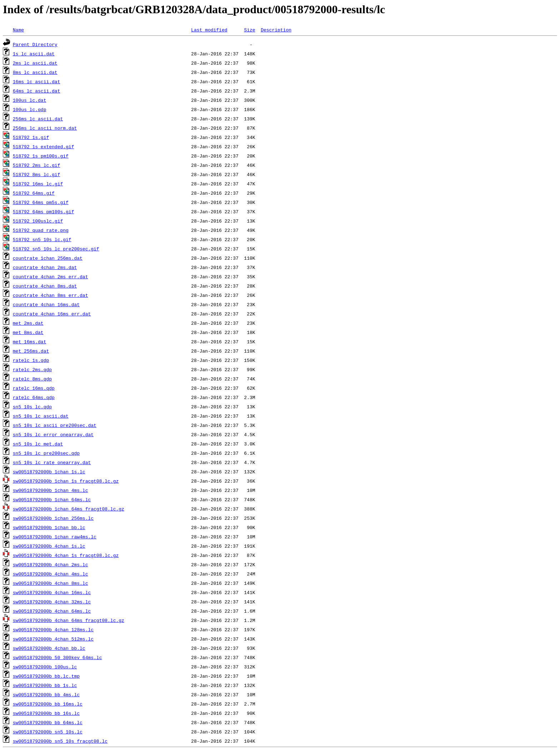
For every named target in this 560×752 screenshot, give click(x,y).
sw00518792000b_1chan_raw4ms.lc (55, 537)
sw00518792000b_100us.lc (45, 667)
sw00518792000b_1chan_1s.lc (49, 472)
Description (276, 30)
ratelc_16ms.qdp (34, 388)
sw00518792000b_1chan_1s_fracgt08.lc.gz (66, 481)
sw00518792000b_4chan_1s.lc (49, 546)
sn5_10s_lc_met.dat (38, 444)
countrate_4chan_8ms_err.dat (51, 295)
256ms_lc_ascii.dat (38, 119)
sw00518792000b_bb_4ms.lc (46, 694)
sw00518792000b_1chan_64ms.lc (52, 499)
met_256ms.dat (31, 351)
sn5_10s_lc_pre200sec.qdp (46, 453)
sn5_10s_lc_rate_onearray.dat (52, 462)
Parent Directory (35, 44)
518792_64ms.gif (34, 193)
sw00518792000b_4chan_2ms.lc (51, 564)
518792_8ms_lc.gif (37, 174)
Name (18, 30)
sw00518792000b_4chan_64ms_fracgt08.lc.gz (69, 620)
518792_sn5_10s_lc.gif (42, 239)
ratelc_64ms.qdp (34, 397)
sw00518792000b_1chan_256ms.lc (53, 518)
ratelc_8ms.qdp (32, 379)
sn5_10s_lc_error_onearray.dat (53, 434)
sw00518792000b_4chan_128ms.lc (53, 629)
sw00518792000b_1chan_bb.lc (49, 527)
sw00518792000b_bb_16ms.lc (48, 704)
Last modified (209, 30)
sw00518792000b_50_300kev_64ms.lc (57, 657)
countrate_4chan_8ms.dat (45, 286)
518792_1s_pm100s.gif (41, 156)
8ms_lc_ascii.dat (35, 72)
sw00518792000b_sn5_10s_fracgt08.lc (60, 741)
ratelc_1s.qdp (31, 360)
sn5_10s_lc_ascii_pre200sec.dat (55, 425)
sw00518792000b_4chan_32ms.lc (52, 602)
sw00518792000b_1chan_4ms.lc (51, 490)
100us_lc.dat (30, 100)
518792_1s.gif (31, 137)
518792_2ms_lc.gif (37, 165)
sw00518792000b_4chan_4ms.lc (51, 574)
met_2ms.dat (28, 323)
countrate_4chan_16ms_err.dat (52, 314)
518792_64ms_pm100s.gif (44, 211)
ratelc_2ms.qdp (32, 369)
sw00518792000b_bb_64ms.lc (48, 722)
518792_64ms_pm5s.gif (41, 202)
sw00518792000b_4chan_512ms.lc (53, 639)
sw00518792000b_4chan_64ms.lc (52, 611)
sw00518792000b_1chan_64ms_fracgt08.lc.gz (69, 509)
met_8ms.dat (28, 332)
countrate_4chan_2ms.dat (45, 267)
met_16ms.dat (30, 342)
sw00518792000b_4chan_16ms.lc (52, 592)
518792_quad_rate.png (41, 230)
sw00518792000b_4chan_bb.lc (49, 648)
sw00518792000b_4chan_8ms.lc (51, 583)
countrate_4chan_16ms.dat (46, 304)
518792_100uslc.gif (38, 221)
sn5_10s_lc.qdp (32, 407)
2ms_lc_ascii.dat (35, 63)
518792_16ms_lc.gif (38, 184)
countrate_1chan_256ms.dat (48, 258)
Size (249, 30)
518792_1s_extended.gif (44, 146)
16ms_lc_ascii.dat (37, 81)
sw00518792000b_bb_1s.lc (45, 685)
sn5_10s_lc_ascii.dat (41, 416)
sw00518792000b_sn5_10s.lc (48, 732)
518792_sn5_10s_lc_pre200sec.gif (56, 249)
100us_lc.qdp (30, 109)
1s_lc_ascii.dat (34, 54)
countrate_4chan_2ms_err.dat (51, 277)
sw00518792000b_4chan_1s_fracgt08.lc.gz (66, 555)
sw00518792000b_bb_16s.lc (46, 713)
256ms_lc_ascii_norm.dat (45, 128)
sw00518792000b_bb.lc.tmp (46, 676)
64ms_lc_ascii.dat (37, 91)
